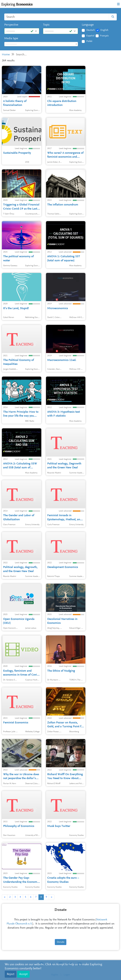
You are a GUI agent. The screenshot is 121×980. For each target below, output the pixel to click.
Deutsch (91, 30)
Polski (89, 41)
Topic (46, 25)
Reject (11, 974)
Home (6, 55)
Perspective (11, 25)
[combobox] (41, 44)
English (104, 30)
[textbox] (41, 44)
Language (88, 25)
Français (104, 36)
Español (90, 36)
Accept (23, 974)
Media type (11, 39)
